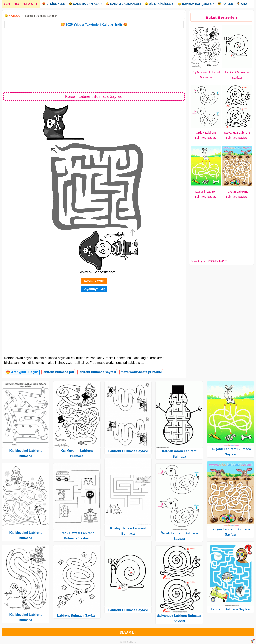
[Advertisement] (94, 60)
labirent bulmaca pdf (58, 372)
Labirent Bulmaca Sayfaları (41, 16)
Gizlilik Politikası (128, 642)
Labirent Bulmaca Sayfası (77, 615)
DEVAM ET (128, 632)
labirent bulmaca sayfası (97, 372)
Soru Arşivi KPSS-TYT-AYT (209, 261)
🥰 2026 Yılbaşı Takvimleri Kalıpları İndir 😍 (94, 25)
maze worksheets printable (141, 372)
